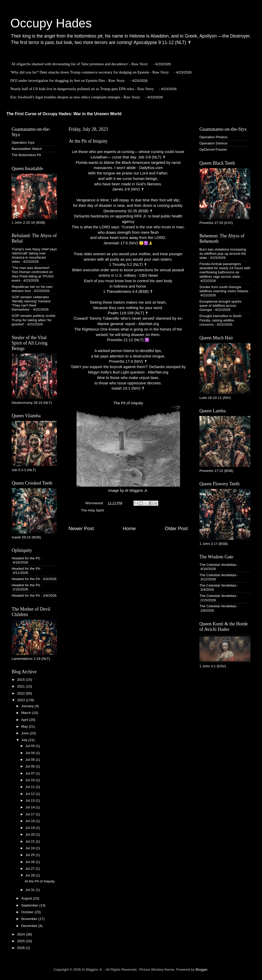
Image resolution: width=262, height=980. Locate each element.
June (25, 733)
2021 (21, 686)
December (30, 926)
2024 (21, 934)
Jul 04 (31, 753)
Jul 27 (31, 869)
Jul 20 (31, 834)
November (30, 919)
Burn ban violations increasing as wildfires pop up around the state (223, 254)
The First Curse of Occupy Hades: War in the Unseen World (64, 114)
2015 (21, 680)
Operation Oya (23, 142)
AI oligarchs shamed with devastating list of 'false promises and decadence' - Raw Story (80, 64)
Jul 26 (31, 862)
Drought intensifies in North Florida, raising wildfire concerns (220, 320)
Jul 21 (31, 841)
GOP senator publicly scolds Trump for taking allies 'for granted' (33, 320)
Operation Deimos (214, 143)
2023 (21, 700)
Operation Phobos (214, 137)
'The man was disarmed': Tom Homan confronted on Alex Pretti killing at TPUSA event (33, 274)
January (28, 706)
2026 (21, 948)
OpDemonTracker (213, 149)
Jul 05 (31, 760)
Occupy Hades (51, 23)
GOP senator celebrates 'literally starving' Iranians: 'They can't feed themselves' (32, 303)
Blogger (201, 970)
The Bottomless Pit (26, 155)
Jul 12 (31, 794)
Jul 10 (31, 780)
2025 (21, 941)
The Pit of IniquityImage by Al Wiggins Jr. (128, 447)
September (30, 905)
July (25, 740)
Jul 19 (31, 828)
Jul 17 (31, 814)
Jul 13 (31, 800)
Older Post (176, 528)
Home (129, 528)
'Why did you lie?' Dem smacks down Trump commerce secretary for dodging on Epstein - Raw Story (90, 72)
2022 (21, 693)
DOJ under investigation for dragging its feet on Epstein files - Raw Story (68, 81)
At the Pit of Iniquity (40, 881)
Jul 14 (31, 807)
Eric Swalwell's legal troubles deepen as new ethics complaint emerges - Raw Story (75, 97)
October (28, 912)
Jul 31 (31, 890)
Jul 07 (31, 773)
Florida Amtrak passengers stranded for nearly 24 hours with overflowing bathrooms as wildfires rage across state (225, 270)
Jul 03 (31, 746)
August (27, 898)
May (25, 726)
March (27, 713)
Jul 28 (31, 875)
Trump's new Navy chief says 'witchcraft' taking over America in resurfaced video (34, 255)
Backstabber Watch (27, 149)
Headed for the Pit (26, 558)
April (25, 720)
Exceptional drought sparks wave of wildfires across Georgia (220, 306)
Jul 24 (31, 848)
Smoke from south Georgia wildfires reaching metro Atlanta (224, 289)
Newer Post (81, 528)
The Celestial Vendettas (218, 565)
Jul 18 (31, 821)
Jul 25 (31, 855)
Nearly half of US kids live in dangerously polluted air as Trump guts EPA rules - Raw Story (82, 89)
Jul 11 (31, 787)
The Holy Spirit (92, 510)
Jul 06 (31, 766)
